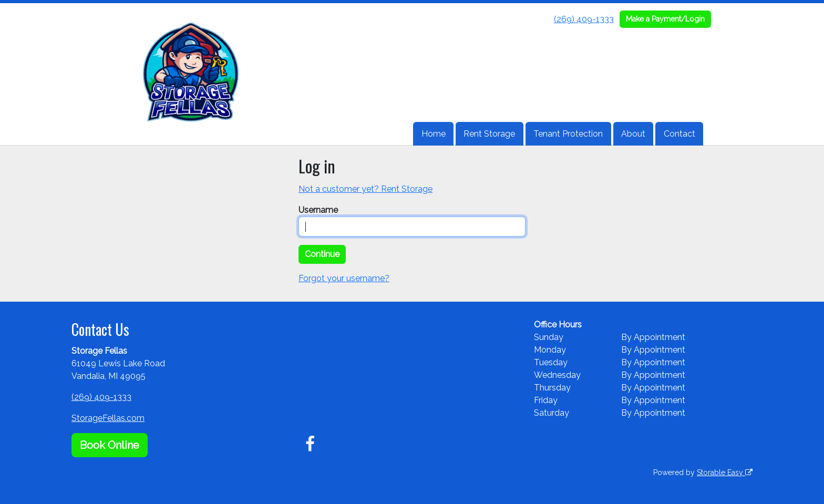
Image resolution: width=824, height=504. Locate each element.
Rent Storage (489, 134)
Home (434, 134)
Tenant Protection (568, 134)
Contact (679, 134)
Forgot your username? (344, 278)
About (633, 134)
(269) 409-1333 (584, 19)
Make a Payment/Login (665, 19)
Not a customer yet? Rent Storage (365, 189)
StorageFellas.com (108, 418)
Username (318, 210)
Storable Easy (725, 472)
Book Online (110, 445)
